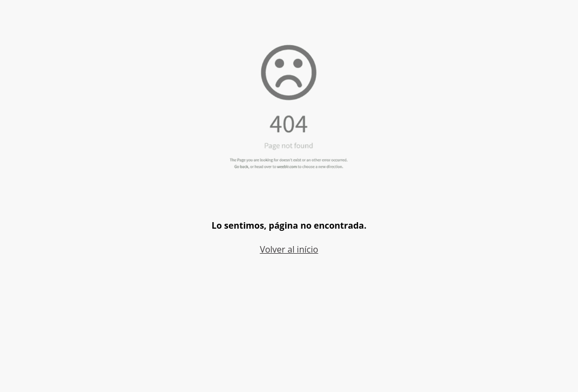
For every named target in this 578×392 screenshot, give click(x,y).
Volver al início (289, 249)
